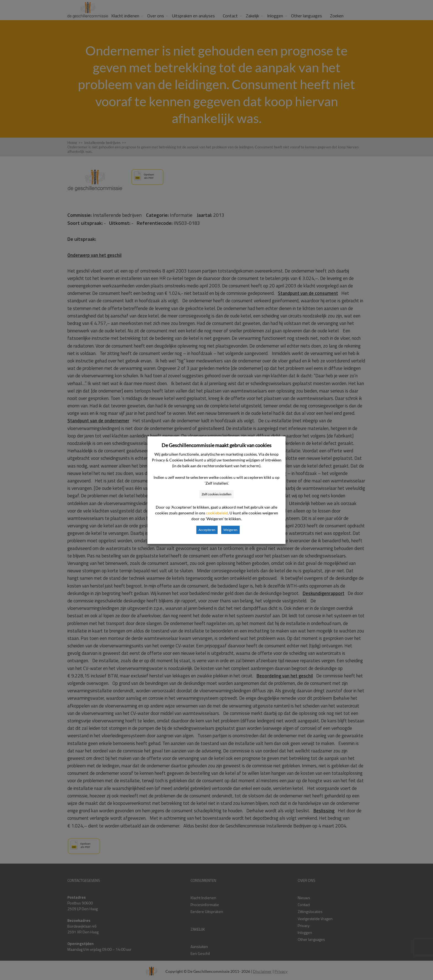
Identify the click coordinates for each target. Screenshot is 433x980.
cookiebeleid (217, 513)
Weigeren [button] (230, 530)
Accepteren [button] (207, 530)
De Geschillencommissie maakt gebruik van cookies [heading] (216, 445)
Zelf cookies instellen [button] (216, 494)
